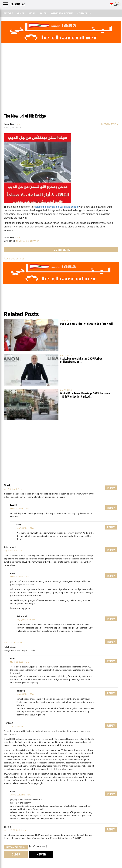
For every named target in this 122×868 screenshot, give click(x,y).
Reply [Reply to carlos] (111, 829)
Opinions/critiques (62, 13)
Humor (21, 13)
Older (16, 854)
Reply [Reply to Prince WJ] (111, 550)
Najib (17, 124)
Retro (32, 13)
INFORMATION (22, 241)
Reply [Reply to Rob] (111, 661)
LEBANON (35, 241)
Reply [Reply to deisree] (111, 693)
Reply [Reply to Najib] (111, 508)
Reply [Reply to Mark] (111, 488)
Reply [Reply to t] (111, 642)
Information (110, 124)
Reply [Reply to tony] (111, 527)
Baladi (43, 13)
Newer (41, 854)
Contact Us (84, 13)
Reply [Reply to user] (111, 576)
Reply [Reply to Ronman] (111, 726)
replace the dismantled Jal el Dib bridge (56, 207)
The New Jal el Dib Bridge (25, 116)
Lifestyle (7, 13)
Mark (7, 485)
